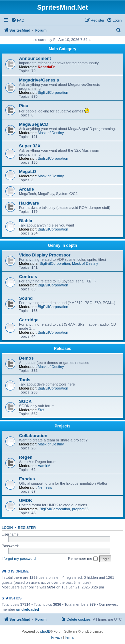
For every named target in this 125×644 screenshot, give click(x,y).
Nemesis (45, 487)
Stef (41, 410)
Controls (28, 277)
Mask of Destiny (51, 133)
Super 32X (30, 146)
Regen (26, 457)
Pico (24, 106)
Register (27, 528)
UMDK (26, 500)
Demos (26, 358)
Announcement (35, 58)
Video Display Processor (45, 255)
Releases (62, 349)
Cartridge (29, 320)
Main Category (62, 49)
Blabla (26, 221)
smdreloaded (27, 609)
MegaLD (27, 171)
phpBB (45, 632)
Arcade (26, 189)
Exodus (27, 479)
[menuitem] (18, 20)
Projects (62, 426)
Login (7, 528)
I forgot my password (19, 559)
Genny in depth (62, 245)
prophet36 (80, 509)
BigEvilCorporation (53, 92)
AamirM (44, 466)
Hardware (29, 203)
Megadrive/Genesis (39, 80)
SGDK (25, 401)
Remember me (83, 559)
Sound (26, 298)
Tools (25, 380)
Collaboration (33, 436)
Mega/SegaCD (34, 124)
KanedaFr (46, 67)
